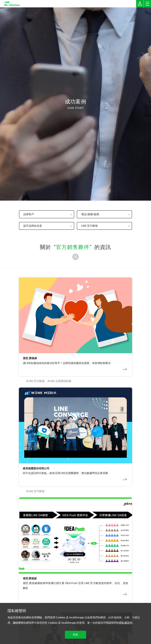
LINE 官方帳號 (36, 381)
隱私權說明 (126, 623)
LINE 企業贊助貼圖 (60, 381)
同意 (75, 635)
